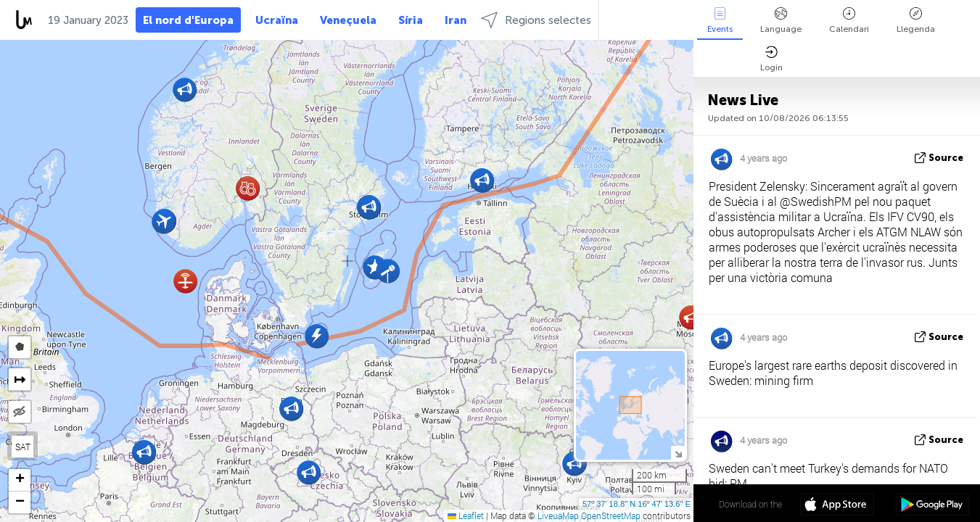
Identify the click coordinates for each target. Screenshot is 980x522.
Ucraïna (277, 20)
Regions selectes (536, 20)
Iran (456, 20)
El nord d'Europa (188, 20)
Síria (411, 20)
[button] (185, 281)
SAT (23, 447)
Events (720, 21)
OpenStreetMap (611, 515)
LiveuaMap (558, 515)
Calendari (849, 21)
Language (781, 21)
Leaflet (466, 515)
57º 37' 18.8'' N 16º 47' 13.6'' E (637, 504)
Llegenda (916, 21)
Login (771, 59)
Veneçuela (348, 20)
